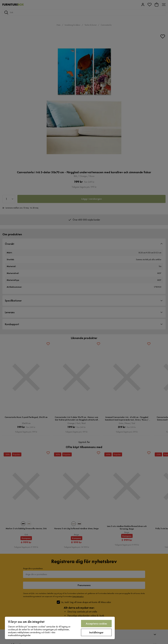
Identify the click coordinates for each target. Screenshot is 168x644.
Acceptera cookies (96, 623)
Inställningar (96, 632)
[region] (60, 628)
